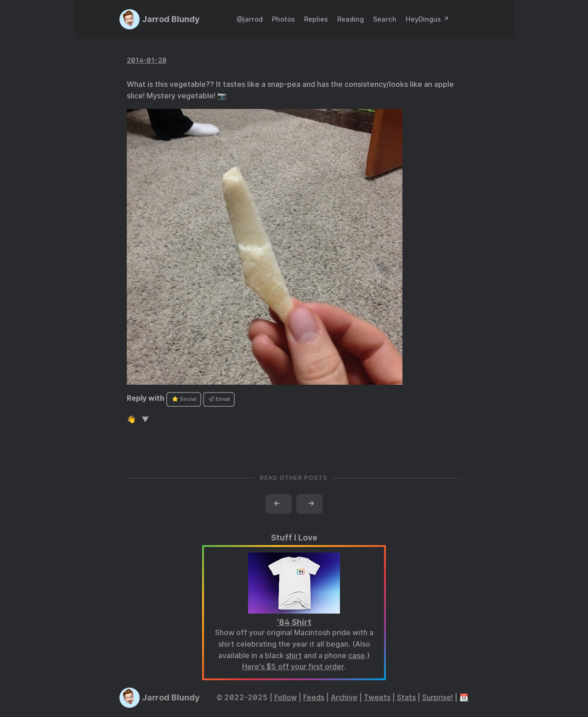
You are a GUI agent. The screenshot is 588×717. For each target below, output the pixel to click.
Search (385, 19)
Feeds (314, 697)
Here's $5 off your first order (293, 667)
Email (219, 399)
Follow (286, 697)
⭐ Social (184, 399)
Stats (406, 697)
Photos (283, 19)
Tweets (377, 697)
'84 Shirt (294, 622)
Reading (351, 19)
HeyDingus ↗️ (427, 19)
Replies (316, 19)
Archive (344, 697)
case (356, 656)
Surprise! (438, 697)
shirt (294, 656)
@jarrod (250, 19)
